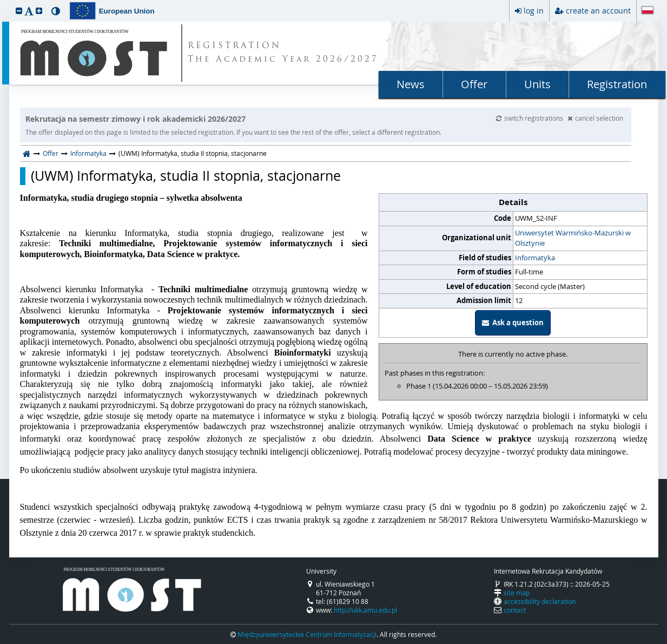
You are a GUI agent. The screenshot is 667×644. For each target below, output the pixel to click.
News (411, 84)
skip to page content (3, 3)
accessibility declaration (540, 601)
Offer (474, 84)
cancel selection (595, 118)
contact (515, 610)
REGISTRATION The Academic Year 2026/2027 (283, 53)
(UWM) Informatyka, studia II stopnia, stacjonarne (186, 176)
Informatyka (88, 153)
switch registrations (530, 118)
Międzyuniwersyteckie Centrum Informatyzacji (307, 634)
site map (517, 593)
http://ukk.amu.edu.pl (365, 610)
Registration (617, 84)
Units (537, 84)
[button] (19, 11)
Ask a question (513, 323)
